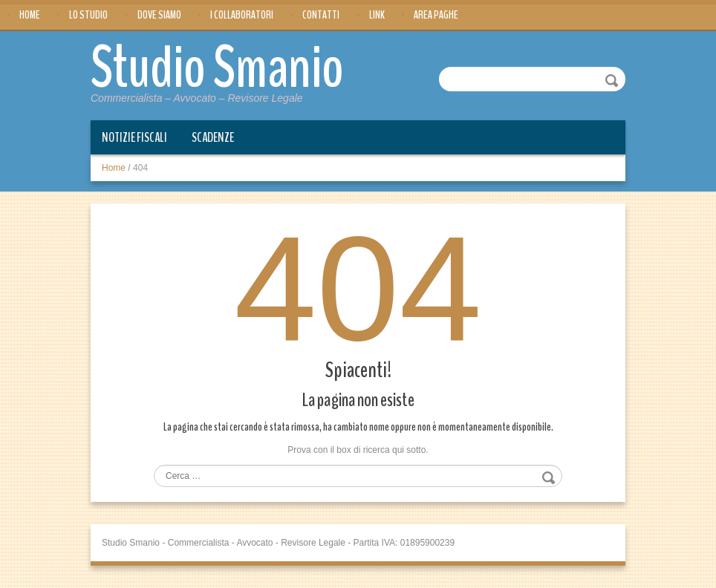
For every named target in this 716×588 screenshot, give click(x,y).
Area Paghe (436, 15)
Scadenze (213, 137)
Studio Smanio (217, 68)
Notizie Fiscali (134, 137)
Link (377, 15)
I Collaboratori (242, 15)
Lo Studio (88, 15)
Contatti (321, 15)
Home (30, 15)
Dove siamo (159, 15)
